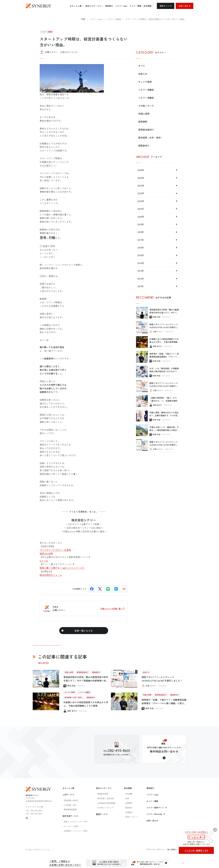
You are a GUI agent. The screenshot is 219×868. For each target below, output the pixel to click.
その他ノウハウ (146, 106)
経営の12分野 (46, 553)
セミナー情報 (152, 801)
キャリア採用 (145, 82)
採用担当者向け (146, 130)
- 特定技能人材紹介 (70, 800)
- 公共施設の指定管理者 (106, 803)
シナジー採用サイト (156, 808)
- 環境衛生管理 (102, 794)
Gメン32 (44, 561)
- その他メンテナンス (105, 808)
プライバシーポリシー (155, 849)
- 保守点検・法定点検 (105, 798)
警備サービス (102, 814)
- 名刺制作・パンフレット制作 (75, 831)
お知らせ (143, 74)
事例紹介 (150, 788)
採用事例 (143, 122)
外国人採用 (144, 114)
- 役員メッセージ (131, 817)
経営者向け (144, 146)
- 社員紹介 (128, 812)
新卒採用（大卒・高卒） (151, 138)
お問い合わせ (185, 6)
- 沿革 (126, 798)
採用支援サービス (70, 816)
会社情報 (128, 788)
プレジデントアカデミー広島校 (55, 550)
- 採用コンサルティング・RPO (75, 822)
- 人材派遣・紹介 (69, 805)
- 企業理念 (128, 803)
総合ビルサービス (104, 788)
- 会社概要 (128, 794)
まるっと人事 (68, 788)
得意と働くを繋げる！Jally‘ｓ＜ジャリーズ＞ (62, 568)
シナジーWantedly (156, 814)
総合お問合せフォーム (51, 575)
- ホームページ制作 (70, 826)
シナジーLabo (152, 795)
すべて (142, 66)
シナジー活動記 (146, 90)
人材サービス (68, 795)
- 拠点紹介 (128, 808)
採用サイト (166, 6)
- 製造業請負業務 (69, 809)
